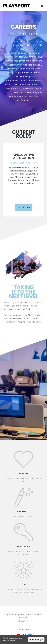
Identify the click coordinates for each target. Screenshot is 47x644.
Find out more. (9, 641)
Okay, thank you (36, 639)
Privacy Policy (24, 621)
